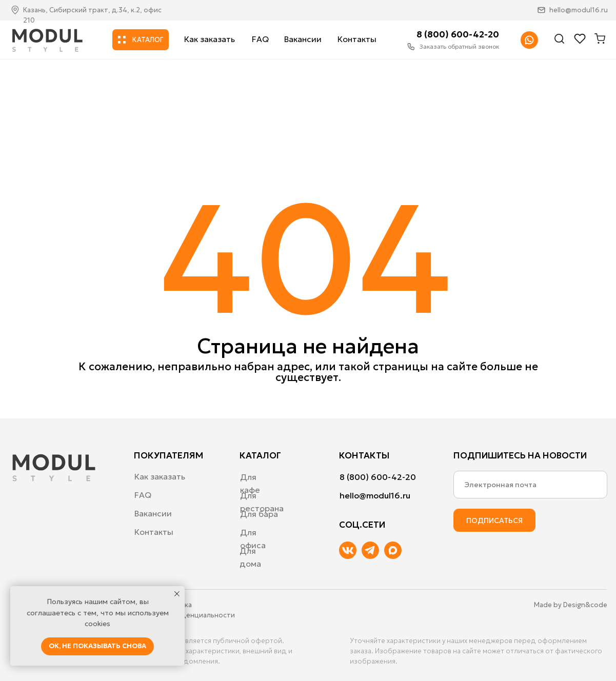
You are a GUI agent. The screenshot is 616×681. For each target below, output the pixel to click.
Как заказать (210, 39)
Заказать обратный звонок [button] (459, 46)
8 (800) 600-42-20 (378, 477)
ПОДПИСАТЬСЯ (494, 520)
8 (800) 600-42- (452, 34)
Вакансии (303, 39)
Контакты (357, 39)
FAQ (260, 39)
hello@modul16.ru (579, 10)
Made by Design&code (571, 605)
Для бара (259, 514)
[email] (530, 485)
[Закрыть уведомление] (177, 594)
